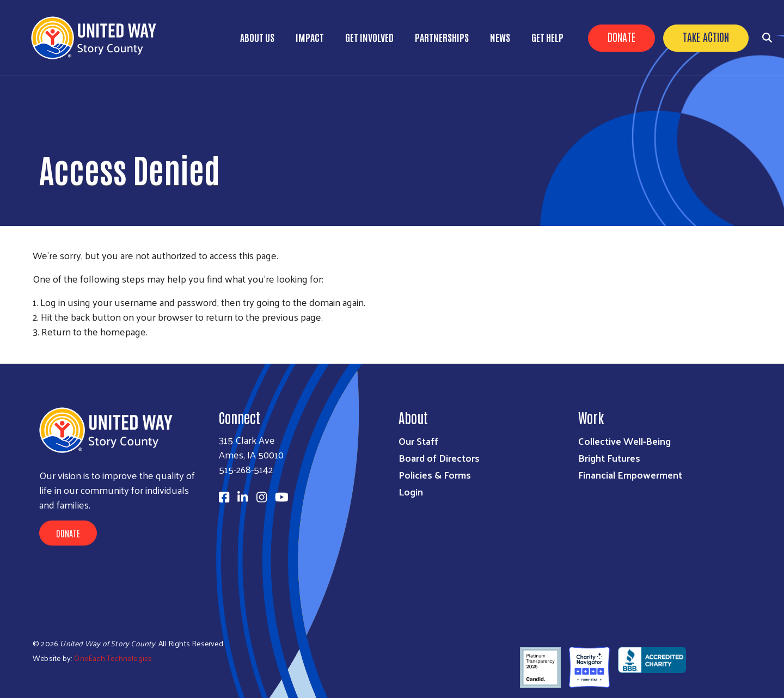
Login (411, 491)
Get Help (547, 37)
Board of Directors (439, 458)
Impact (310, 37)
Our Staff (418, 441)
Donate (621, 36)
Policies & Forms (435, 474)
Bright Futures (609, 458)
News (500, 37)
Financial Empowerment (630, 474)
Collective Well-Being (624, 441)
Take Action (706, 36)
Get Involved (369, 37)
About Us (257, 37)
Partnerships (442, 37)
